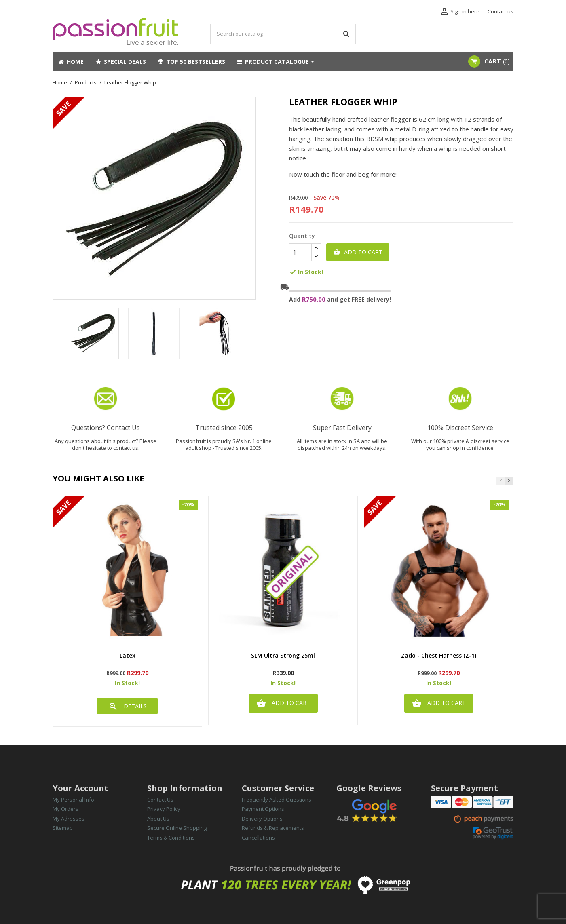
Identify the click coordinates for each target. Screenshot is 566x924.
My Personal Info (73, 800)
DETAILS (128, 707)
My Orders (65, 809)
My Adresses (69, 819)
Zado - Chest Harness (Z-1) (439, 656)
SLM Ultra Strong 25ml (283, 656)
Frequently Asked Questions (277, 800)
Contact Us (160, 800)
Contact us (501, 11)
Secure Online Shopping (177, 828)
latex (128, 656)
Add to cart (358, 252)
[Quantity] (300, 252)
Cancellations (258, 838)
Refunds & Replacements (273, 828)
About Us (158, 819)
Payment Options (263, 809)
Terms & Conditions (171, 838)
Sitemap (63, 828)
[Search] (283, 34)
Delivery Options (262, 819)
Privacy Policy (164, 809)
